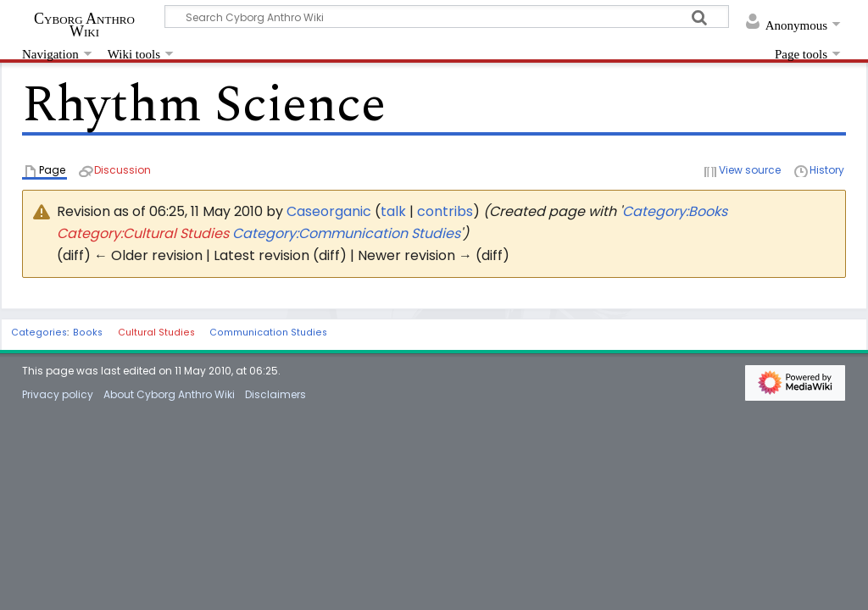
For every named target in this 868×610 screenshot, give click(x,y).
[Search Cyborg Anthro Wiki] (447, 17)
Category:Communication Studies (346, 233)
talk (393, 211)
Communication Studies (268, 333)
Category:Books (675, 211)
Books (88, 333)
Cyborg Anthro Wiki (84, 25)
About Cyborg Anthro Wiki (169, 394)
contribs (445, 211)
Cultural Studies (156, 333)
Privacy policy (58, 394)
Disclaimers (275, 394)
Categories (39, 333)
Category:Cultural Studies (143, 233)
